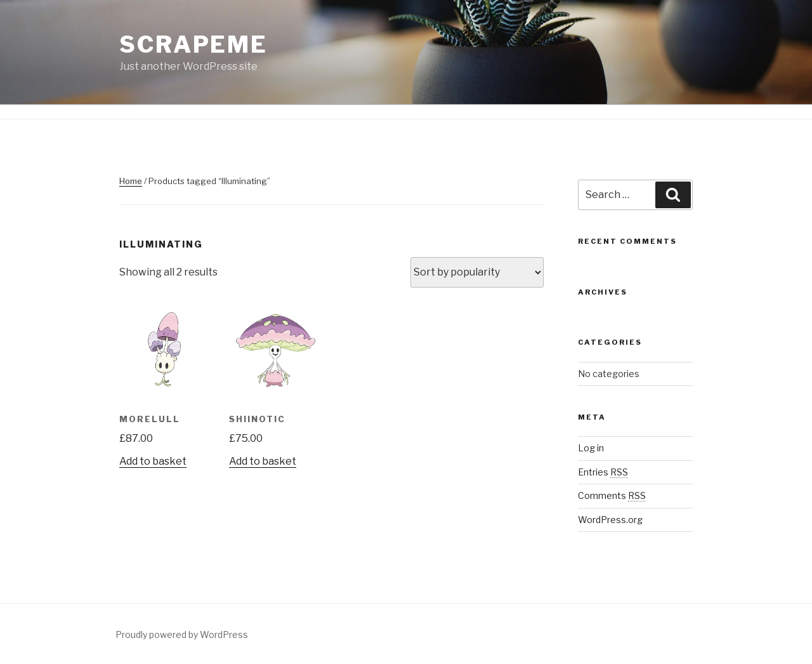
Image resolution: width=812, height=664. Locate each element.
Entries (603, 472)
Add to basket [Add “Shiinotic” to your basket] (263, 461)
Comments (612, 495)
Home (131, 181)
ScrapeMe (193, 44)
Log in (591, 448)
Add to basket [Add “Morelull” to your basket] (153, 461)
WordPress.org (610, 520)
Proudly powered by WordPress (182, 634)
